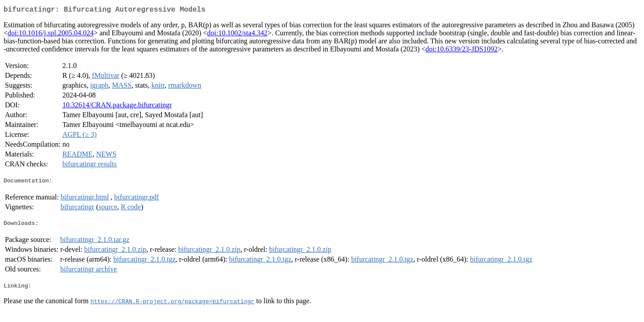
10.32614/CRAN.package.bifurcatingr (117, 107)
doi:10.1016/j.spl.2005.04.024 (51, 35)
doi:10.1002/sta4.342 (237, 35)
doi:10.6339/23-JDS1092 (461, 51)
